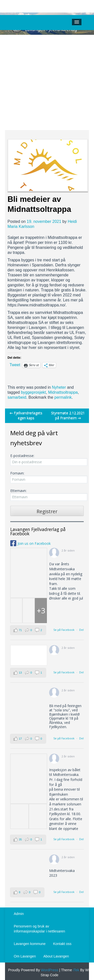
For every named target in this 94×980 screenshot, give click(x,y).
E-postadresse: (47, 459)
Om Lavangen (25, 956)
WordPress (49, 970)
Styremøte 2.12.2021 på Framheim (68, 415)
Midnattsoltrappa (63, 392)
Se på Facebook (64, 630)
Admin (19, 914)
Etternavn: (47, 495)
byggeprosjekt (33, 392)
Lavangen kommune (30, 944)
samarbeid (17, 397)
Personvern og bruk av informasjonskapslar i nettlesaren (39, 929)
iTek (76, 970)
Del (81, 630)
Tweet (15, 365)
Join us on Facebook (34, 543)
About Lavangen (56, 956)
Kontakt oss (62, 944)
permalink (63, 397)
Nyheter (59, 387)
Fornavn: (47, 477)
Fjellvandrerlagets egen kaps (26, 415)
